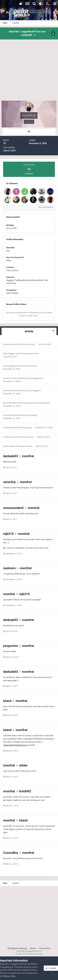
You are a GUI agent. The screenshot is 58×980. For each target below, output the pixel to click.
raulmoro (9, 568)
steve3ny (9, 482)
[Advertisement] (29, 72)
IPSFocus (23, 948)
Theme (33, 948)
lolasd (7, 701)
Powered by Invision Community (29, 954)
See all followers (46, 207)
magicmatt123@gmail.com (15, 745)
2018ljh (6, 437)
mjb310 (8, 534)
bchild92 (25, 791)
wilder (23, 765)
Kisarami (7, 344)
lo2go (29, 428)
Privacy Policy (45, 948)
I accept (51, 968)
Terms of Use (9, 976)
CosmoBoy (11, 853)
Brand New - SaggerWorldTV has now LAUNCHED (27, 33)
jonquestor (11, 646)
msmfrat (31, 344)
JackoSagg (8, 366)
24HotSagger (9, 354)
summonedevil (13, 508)
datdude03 (11, 456)
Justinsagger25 (34, 391)
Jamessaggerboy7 (35, 378)
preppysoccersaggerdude (38, 403)
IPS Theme (12, 948)
